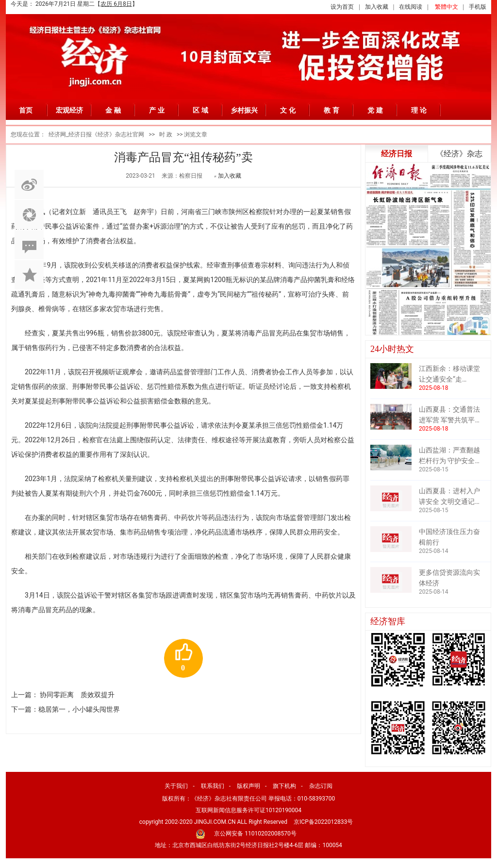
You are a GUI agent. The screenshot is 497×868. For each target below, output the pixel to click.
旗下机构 (284, 786)
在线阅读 (411, 7)
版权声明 (248, 786)
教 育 (331, 110)
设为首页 (342, 7)
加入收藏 (377, 7)
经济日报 (397, 154)
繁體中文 (447, 7)
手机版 (478, 7)
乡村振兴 (244, 110)
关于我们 (176, 786)
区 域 (200, 110)
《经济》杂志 (459, 154)
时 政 (166, 134)
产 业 (157, 110)
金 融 (113, 110)
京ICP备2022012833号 (323, 822)
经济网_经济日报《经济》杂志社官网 (96, 134)
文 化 (288, 110)
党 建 (375, 110)
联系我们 (213, 786)
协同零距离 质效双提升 (77, 695)
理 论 (419, 110)
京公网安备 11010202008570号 (255, 834)
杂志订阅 (321, 786)
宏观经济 (69, 110)
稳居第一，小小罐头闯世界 (79, 709)
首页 (26, 110)
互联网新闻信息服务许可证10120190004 (248, 810)
